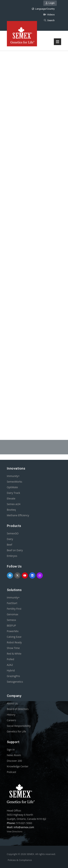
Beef (10, 545)
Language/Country (43, 9)
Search (49, 20)
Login (50, 3)
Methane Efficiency (18, 515)
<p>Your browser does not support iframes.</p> (34, 236)
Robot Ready (14, 642)
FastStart (12, 603)
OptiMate (12, 487)
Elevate (11, 498)
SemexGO (13, 533)
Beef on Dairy (15, 550)
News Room (14, 755)
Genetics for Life (17, 731)
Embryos (12, 556)
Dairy (10, 539)
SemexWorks (15, 482)
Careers (11, 720)
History (11, 715)
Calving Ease (14, 637)
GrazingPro (14, 676)
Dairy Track (14, 493)
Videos (49, 15)
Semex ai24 (14, 504)
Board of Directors (18, 709)
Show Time (13, 648)
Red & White (14, 654)
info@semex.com (24, 827)
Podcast (12, 772)
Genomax (13, 614)
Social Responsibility (19, 726)
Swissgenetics (15, 682)
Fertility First (14, 609)
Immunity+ (13, 476)
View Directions (15, 832)
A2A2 (10, 665)
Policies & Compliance (20, 860)
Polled (11, 659)
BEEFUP (11, 626)
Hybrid (11, 670)
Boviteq (11, 510)
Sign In (11, 750)
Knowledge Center (18, 766)
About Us (12, 703)
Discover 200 (15, 761)
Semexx (12, 620)
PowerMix (13, 631)
